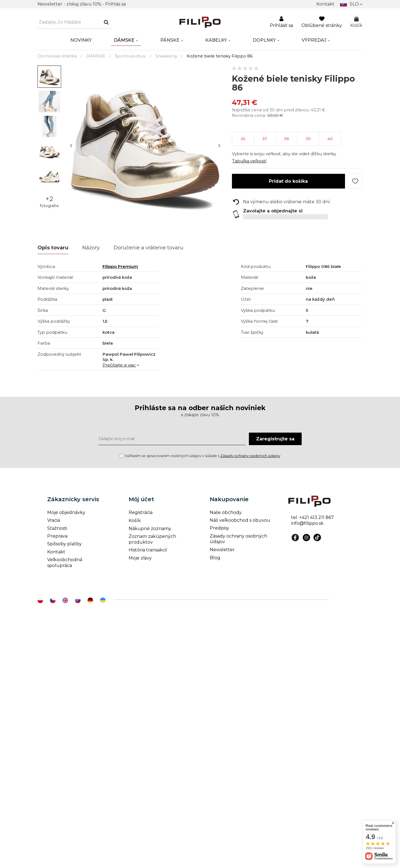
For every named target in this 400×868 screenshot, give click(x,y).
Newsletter (222, 550)
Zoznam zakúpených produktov (152, 539)
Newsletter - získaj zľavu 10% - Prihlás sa (82, 4)
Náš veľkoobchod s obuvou (240, 520)
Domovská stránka (57, 56)
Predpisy (219, 528)
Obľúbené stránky (322, 22)
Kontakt (325, 4)
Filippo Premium (120, 266)
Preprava (57, 536)
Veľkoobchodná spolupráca (65, 563)
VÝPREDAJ (314, 40)
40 (330, 139)
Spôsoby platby (64, 544)
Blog (215, 558)
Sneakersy (166, 56)
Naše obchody (226, 512)
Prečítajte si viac (119, 365)
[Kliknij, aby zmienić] (351, 4)
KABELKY (216, 40)
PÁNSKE (170, 40)
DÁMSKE (124, 40)
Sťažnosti (57, 528)
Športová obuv (130, 56)
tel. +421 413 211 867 (312, 517)
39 (308, 139)
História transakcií (148, 550)
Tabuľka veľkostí (249, 161)
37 (265, 139)
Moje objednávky (66, 512)
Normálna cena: (249, 115)
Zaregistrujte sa (275, 439)
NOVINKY (81, 40)
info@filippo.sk (307, 523)
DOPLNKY (264, 40)
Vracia (54, 520)
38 (287, 139)
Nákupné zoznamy (150, 529)
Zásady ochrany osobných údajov (250, 456)
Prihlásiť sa (281, 22)
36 (243, 139)
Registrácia (141, 512)
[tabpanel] (145, 145)
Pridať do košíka (288, 181)
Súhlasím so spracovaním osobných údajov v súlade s (200, 456)
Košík (356, 22)
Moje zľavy (140, 558)
